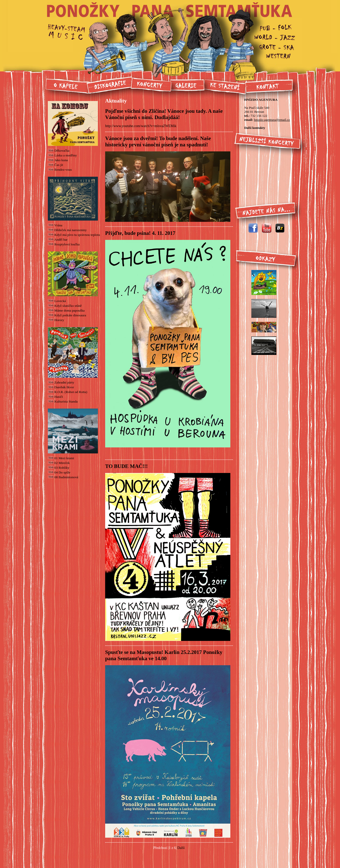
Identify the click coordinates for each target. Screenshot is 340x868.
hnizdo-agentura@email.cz (272, 120)
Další (181, 848)
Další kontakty (254, 128)
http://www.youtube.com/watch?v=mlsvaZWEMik (141, 126)
